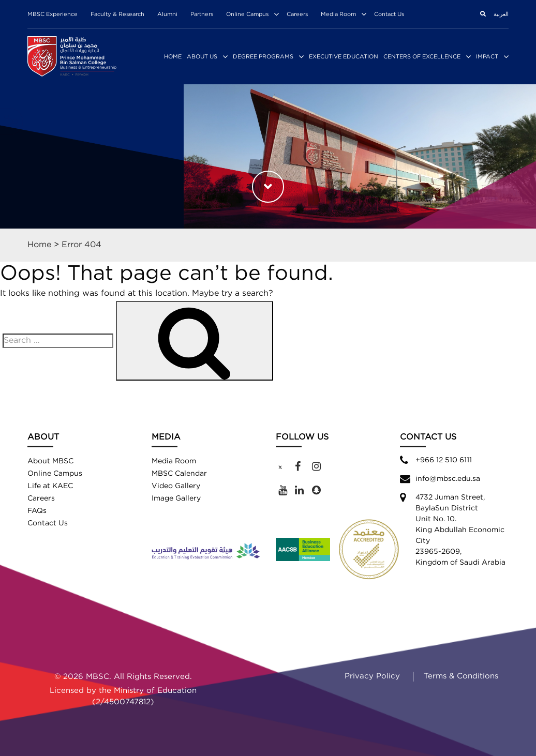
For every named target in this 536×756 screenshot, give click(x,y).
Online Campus (247, 14)
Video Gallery (176, 486)
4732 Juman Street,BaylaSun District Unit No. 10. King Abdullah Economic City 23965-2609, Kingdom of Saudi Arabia (460, 530)
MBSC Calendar (179, 474)
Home (173, 57)
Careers (297, 14)
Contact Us (389, 14)
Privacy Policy (372, 676)
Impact (487, 57)
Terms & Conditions (461, 676)
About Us (202, 57)
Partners (202, 14)
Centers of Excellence (422, 57)
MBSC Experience (53, 14)
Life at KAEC (50, 486)
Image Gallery (176, 498)
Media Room (338, 14)
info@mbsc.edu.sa (448, 479)
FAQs (37, 511)
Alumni (167, 14)
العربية (501, 14)
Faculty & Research (117, 14)
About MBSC (50, 461)
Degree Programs (263, 57)
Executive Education (344, 57)
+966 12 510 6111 (444, 460)
